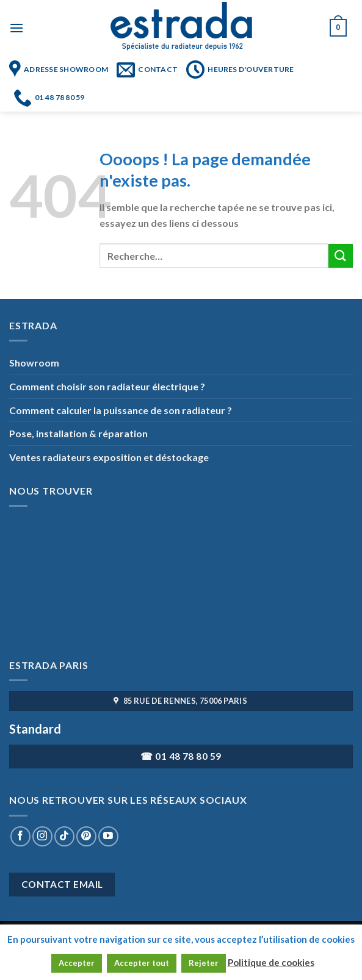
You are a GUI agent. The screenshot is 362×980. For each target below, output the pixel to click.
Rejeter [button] (204, 963)
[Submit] (341, 256)
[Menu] (16, 28)
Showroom (34, 363)
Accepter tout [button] (142, 963)
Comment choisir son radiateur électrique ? (107, 386)
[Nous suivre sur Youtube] (108, 836)
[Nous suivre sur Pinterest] (86, 836)
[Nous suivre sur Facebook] (20, 836)
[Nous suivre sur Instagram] (42, 836)
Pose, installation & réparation (78, 433)
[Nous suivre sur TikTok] (64, 836)
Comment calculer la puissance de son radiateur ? (121, 410)
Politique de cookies (271, 962)
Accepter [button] (77, 963)
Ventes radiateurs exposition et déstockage (109, 457)
